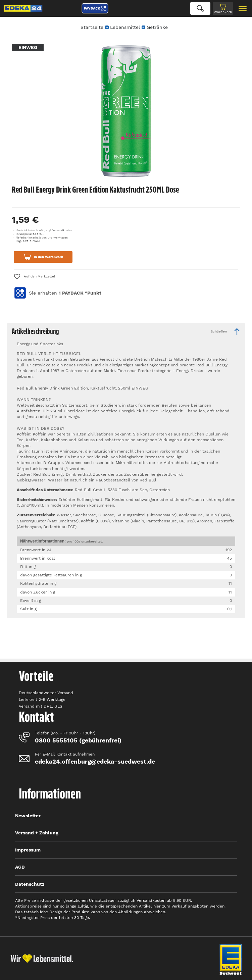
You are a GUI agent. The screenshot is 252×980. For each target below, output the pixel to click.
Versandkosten (62, 230)
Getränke (157, 27)
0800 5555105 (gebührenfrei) (78, 740)
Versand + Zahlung (37, 833)
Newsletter (28, 816)
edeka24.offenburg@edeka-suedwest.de (95, 761)
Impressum (28, 850)
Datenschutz (30, 884)
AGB (20, 867)
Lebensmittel (125, 27)
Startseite (92, 27)
